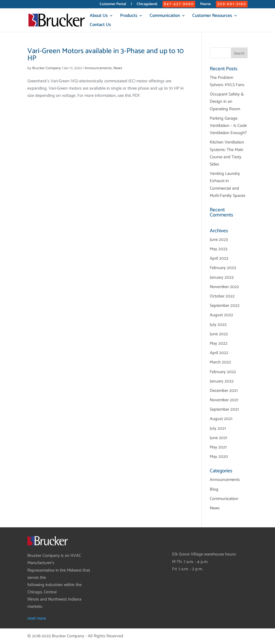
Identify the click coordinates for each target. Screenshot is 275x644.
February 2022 (223, 372)
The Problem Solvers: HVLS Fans (227, 81)
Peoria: (206, 5)
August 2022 (221, 315)
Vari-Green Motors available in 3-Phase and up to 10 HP (106, 55)
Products (129, 16)
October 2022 (222, 296)
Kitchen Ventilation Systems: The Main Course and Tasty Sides (227, 153)
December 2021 (224, 391)
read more (37, 618)
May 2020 (219, 457)
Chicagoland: (147, 5)
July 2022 (218, 325)
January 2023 (222, 277)
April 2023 (219, 258)
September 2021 (224, 409)
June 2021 (218, 438)
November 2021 (224, 400)
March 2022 (220, 362)
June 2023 (219, 240)
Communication (165, 16)
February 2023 (223, 268)
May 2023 (219, 249)
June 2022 (219, 334)
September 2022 (225, 306)
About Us (99, 16)
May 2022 (219, 343)
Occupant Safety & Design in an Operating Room (227, 102)
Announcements (98, 68)
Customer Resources (212, 16)
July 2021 (218, 428)
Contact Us (100, 26)
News (118, 68)
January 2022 (222, 381)
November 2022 (224, 287)
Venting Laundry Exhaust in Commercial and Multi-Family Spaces (228, 185)
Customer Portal (113, 5)
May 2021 (218, 447)
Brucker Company (47, 68)
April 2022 (219, 353)
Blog (214, 489)
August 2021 (221, 419)
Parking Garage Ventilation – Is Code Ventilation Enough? (228, 126)
